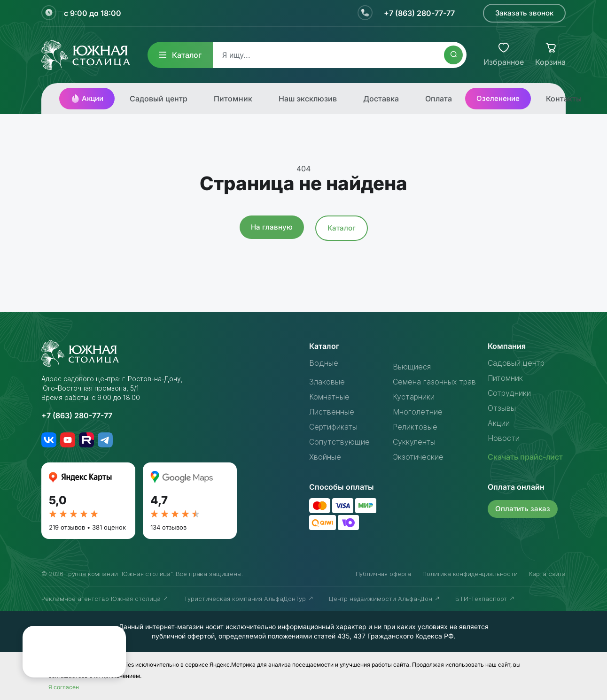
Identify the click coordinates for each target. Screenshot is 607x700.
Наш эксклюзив (308, 99)
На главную (272, 227)
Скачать (525, 457)
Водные (324, 363)
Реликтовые (415, 427)
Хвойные (325, 457)
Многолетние (418, 412)
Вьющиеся (412, 367)
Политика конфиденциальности (470, 574)
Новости (504, 438)
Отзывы (502, 408)
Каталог (180, 55)
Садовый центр (159, 99)
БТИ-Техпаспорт (485, 599)
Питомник (233, 99)
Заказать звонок (524, 13)
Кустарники (414, 397)
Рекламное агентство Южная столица (105, 599)
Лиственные (332, 412)
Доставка (381, 99)
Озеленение (498, 98)
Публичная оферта (383, 574)
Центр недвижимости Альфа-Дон (385, 599)
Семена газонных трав (434, 382)
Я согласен (64, 687)
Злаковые (327, 382)
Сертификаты (333, 427)
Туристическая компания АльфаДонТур (249, 599)
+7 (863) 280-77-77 (419, 13)
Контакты (564, 99)
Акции (87, 99)
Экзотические (418, 457)
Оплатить (523, 509)
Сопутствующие (339, 442)
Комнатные (329, 397)
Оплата (439, 99)
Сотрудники (509, 393)
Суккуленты (414, 442)
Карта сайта (547, 574)
